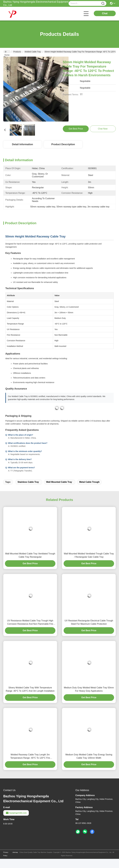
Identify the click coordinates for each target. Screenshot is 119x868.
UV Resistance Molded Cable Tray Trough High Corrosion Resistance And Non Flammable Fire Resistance (30, 623)
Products (17, 52)
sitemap (15, 852)
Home (7, 52)
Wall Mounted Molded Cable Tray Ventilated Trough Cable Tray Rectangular (30, 555)
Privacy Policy (6, 854)
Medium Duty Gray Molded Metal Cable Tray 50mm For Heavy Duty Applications (89, 689)
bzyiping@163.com (16, 813)
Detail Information (22, 144)
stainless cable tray (28, 482)
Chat (105, 13)
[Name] (103, 3)
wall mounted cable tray (59, 482)
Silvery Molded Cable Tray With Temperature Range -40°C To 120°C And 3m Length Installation (30, 689)
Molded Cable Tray (33, 52)
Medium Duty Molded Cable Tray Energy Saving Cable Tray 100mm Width (89, 756)
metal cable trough (89, 482)
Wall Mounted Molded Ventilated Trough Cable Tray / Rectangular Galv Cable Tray (89, 555)
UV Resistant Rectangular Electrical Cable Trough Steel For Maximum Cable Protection (89, 622)
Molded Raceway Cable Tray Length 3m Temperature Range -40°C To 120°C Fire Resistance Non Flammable (30, 757)
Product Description (63, 144)
